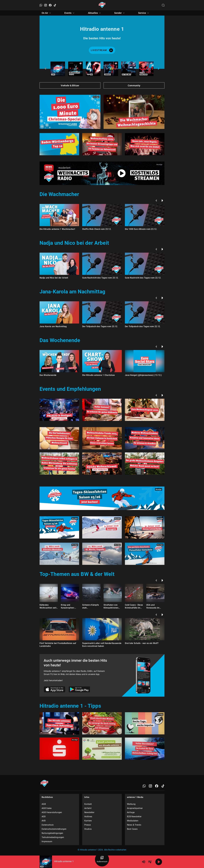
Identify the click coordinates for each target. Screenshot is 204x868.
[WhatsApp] (144, 786)
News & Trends (134, 825)
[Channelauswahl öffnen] (163, 5)
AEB (44, 817)
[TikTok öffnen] (55, 5)
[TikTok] (163, 786)
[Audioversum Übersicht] (102, 859)
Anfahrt (88, 808)
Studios (88, 829)
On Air (47, 13)
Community (134, 85)
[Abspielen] (159, 862)
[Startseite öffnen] (102, 5)
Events (70, 13)
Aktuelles (95, 13)
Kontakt (88, 804)
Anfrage (131, 812)
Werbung (131, 804)
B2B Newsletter (134, 817)
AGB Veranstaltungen (52, 812)
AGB (44, 804)
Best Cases (132, 829)
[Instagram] (150, 786)
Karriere (88, 821)
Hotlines (88, 817)
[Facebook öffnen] (50, 5)
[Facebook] (157, 786)
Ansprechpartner (135, 808)
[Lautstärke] (144, 862)
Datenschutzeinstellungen (54, 829)
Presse (87, 825)
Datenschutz (48, 825)
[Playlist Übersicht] (150, 862)
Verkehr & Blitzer (70, 85)
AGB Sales (47, 808)
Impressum (47, 841)
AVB (44, 821)
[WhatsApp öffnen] (41, 5)
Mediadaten (133, 821)
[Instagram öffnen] (46, 5)
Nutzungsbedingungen (52, 833)
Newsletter (89, 812)
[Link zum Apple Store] (55, 690)
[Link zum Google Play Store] (79, 690)
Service (144, 13)
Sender (120, 13)
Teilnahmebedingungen (53, 837)
